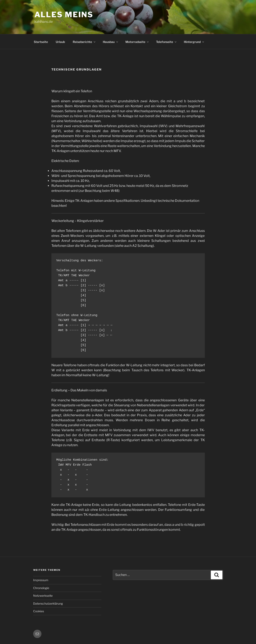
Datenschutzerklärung (48, 603)
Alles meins (64, 15)
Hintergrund (194, 42)
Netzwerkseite (43, 596)
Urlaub (60, 42)
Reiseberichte (84, 42)
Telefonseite (167, 42)
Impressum (41, 580)
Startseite (41, 42)
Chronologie (41, 588)
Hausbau (111, 42)
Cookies (39, 611)
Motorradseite (137, 42)
